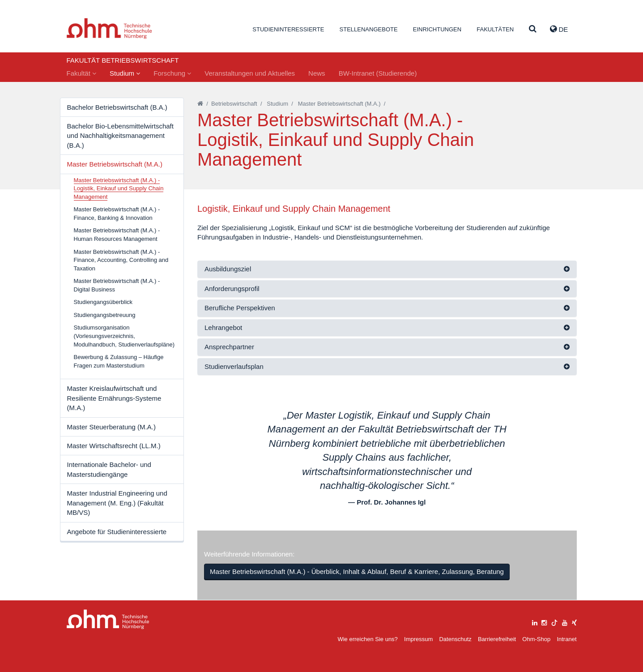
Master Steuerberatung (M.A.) (111, 427)
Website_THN (109, 28)
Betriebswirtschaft (234, 104)
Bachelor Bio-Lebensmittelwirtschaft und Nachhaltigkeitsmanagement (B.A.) (120, 136)
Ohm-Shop (536, 639)
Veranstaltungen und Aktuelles (250, 73)
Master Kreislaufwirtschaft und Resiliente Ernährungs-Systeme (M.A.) (114, 398)
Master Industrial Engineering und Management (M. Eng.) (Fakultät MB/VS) (117, 503)
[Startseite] (200, 104)
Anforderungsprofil (232, 289)
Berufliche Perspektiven (240, 308)
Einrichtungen (437, 29)
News (317, 73)
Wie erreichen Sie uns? (367, 639)
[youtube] (565, 622)
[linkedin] (535, 622)
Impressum (418, 639)
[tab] (387, 269)
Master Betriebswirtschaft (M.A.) (115, 164)
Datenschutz (455, 639)
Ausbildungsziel (228, 269)
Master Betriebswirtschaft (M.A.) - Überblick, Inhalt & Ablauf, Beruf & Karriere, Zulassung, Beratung (357, 571)
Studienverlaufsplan (234, 366)
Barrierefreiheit (497, 639)
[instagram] (544, 622)
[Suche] (533, 29)
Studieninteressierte (288, 29)
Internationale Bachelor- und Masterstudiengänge (109, 469)
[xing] (574, 622)
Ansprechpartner (229, 347)
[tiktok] (554, 622)
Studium (125, 73)
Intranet (566, 639)
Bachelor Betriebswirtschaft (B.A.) (117, 107)
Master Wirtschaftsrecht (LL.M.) (114, 446)
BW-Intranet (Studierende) (378, 73)
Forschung (172, 73)
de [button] (559, 29)
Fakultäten (495, 29)
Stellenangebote (369, 29)
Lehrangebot (223, 327)
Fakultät (82, 73)
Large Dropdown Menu (108, 619)
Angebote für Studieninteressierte (117, 532)
